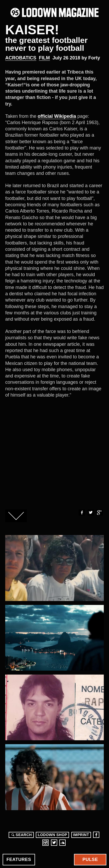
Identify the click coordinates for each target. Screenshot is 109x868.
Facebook (82, 513)
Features (19, 859)
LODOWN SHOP (52, 835)
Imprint (81, 835)
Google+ (99, 513)
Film (44, 58)
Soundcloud (62, 843)
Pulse (90, 859)
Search (21, 835)
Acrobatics (21, 58)
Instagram (45, 843)
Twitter (90, 513)
